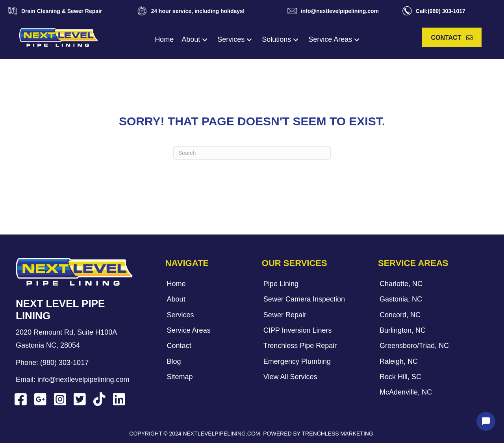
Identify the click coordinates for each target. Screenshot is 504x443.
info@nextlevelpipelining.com (83, 380)
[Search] (252, 153)
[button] (205, 40)
